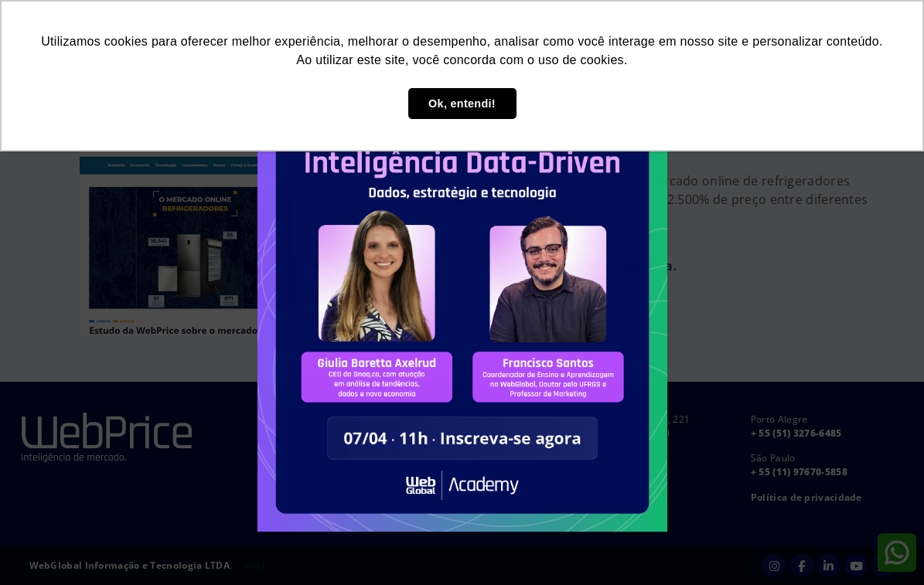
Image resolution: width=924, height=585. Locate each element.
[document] (462, 292)
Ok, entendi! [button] (462, 104)
